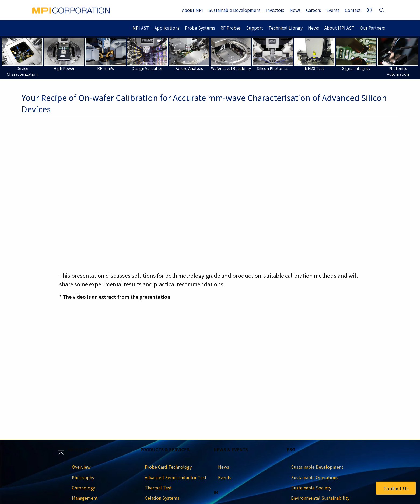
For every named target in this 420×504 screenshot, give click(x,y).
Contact (353, 10)
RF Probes (231, 28)
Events (333, 10)
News (295, 10)
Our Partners (372, 28)
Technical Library (286, 28)
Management (85, 498)
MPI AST (141, 28)
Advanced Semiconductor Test (176, 477)
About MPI (192, 10)
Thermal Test (158, 488)
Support (255, 28)
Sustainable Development (234, 10)
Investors (275, 10)
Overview (81, 467)
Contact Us (396, 488)
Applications (167, 28)
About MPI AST (339, 28)
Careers (314, 10)
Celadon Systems (162, 498)
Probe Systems (200, 28)
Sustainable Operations (315, 477)
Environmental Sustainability (320, 498)
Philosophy (83, 477)
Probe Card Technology (168, 467)
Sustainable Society (311, 488)
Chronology (83, 488)
